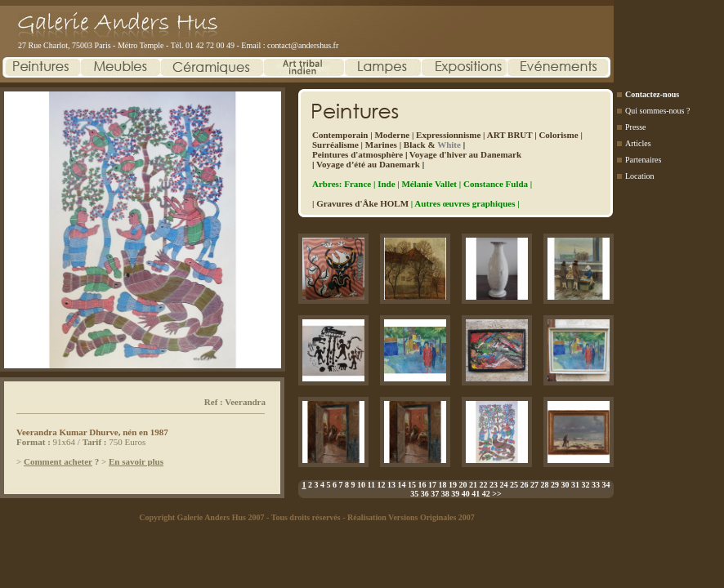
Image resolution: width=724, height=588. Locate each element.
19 (453, 485)
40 (466, 494)
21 (473, 485)
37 (435, 494)
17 (432, 485)
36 (425, 494)
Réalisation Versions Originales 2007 (411, 517)
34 (606, 485)
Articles (638, 143)
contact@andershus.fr (303, 45)
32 (585, 485)
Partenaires (643, 160)
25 (514, 485)
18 (442, 485)
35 (414, 494)
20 (463, 485)
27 (534, 485)
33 (596, 485)
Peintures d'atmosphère (358, 154)
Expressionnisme (448, 135)
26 (524, 485)
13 (391, 485)
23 (494, 485)
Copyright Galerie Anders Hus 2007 (201, 517)
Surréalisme (335, 145)
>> (496, 494)
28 (544, 485)
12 (381, 485)
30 (565, 485)
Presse (636, 127)
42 (486, 494)
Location (640, 176)
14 (401, 485)
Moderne (392, 135)
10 (361, 485)
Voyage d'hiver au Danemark (465, 154)
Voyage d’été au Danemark (368, 164)
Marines (381, 145)
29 (555, 485)
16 (422, 485)
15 (412, 485)
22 (483, 485)
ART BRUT (510, 135)
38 (445, 494)
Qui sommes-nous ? (657, 111)
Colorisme (558, 135)
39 (455, 494)
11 (371, 485)
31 (575, 485)
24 (503, 485)
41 (476, 494)
